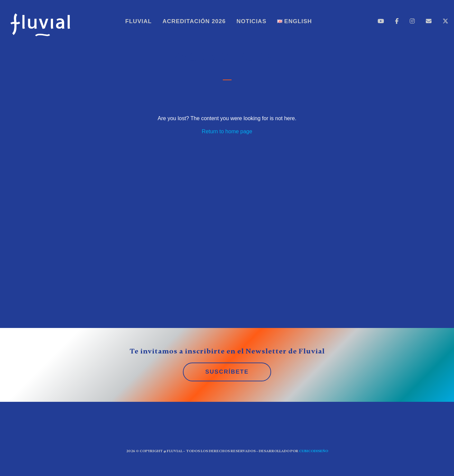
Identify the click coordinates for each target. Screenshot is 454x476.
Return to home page (227, 131)
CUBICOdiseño (314, 451)
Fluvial (138, 21)
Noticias (251, 21)
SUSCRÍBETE (227, 372)
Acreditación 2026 (194, 21)
